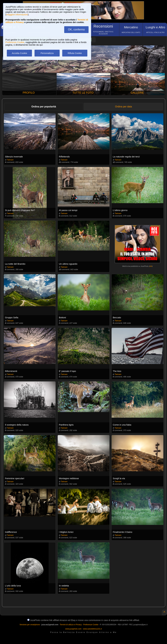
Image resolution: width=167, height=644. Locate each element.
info (151, 266)
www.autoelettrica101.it (92, 629)
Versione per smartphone (30, 625)
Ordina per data (123, 107)
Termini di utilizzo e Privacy (71, 625)
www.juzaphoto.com (73, 629)
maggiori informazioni (17, 14)
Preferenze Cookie (15, 42)
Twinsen (10, 160)
